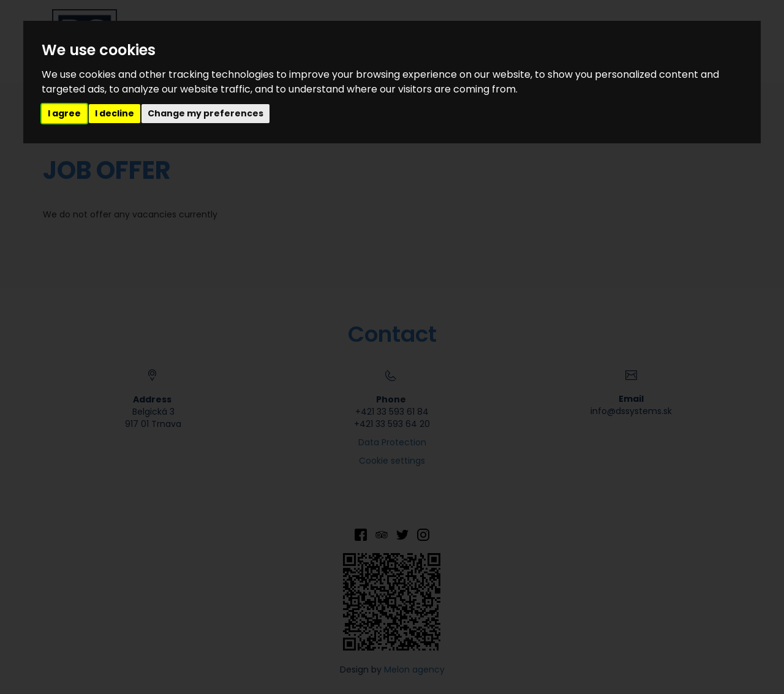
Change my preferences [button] (205, 113)
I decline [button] (115, 113)
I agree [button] (64, 113)
